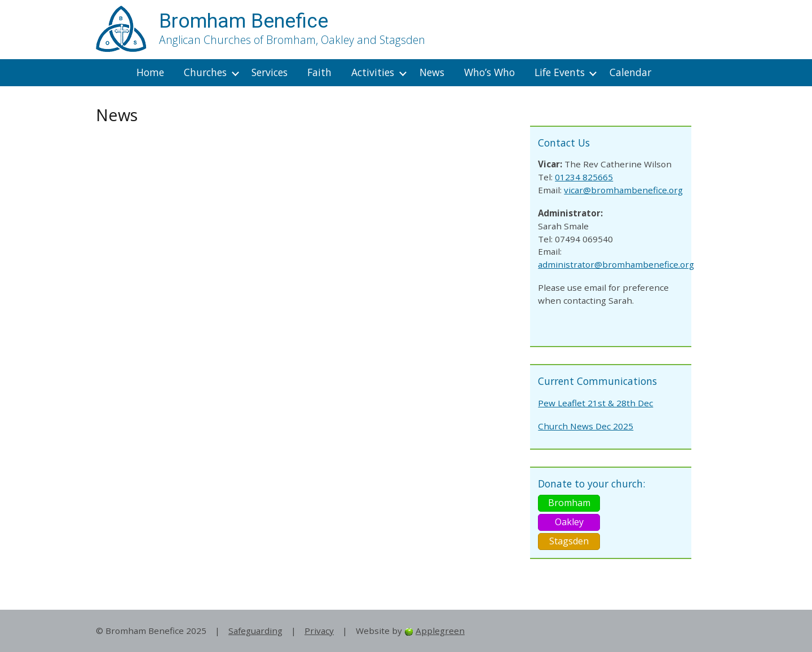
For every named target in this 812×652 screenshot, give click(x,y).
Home (150, 72)
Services (270, 72)
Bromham (569, 503)
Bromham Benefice (244, 21)
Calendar (630, 72)
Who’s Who (489, 72)
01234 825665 (584, 177)
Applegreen (440, 631)
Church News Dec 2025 (586, 426)
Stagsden (569, 541)
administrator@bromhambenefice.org (616, 264)
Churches (205, 72)
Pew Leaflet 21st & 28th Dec (595, 403)
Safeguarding (255, 631)
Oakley (569, 522)
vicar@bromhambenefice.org (623, 190)
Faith (319, 72)
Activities (373, 72)
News (432, 72)
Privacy (319, 631)
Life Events (560, 72)
